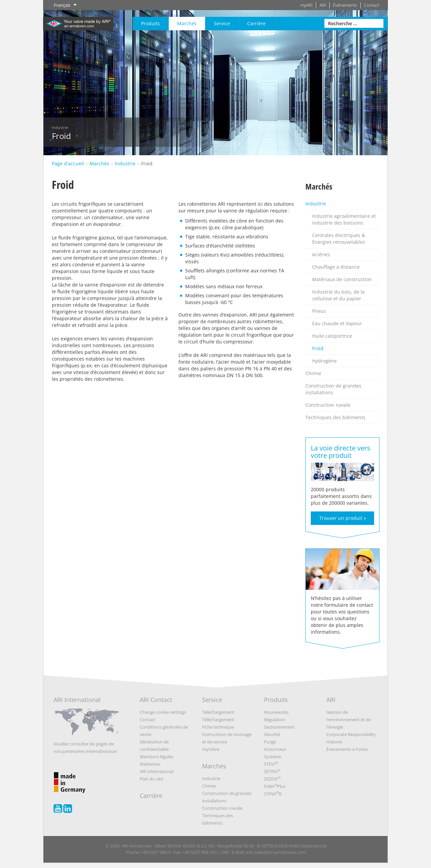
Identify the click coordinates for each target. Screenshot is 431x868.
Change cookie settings (163, 712)
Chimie (313, 373)
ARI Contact (156, 700)
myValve (211, 749)
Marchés (187, 23)
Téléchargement (218, 712)
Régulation (275, 720)
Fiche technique (218, 727)
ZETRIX (272, 771)
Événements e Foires (347, 749)
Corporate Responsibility (351, 734)
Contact (372, 5)
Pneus (319, 311)
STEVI (271, 764)
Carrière (256, 23)
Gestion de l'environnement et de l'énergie (349, 720)
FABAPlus (275, 786)
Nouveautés (276, 712)
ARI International (87, 718)
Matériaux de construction (342, 279)
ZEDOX (272, 779)
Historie (334, 742)
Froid (147, 163)
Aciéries (321, 254)
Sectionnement (279, 727)
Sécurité (272, 734)
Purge (270, 742)
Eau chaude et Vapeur (337, 323)
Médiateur (150, 764)
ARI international (157, 771)
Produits (151, 23)
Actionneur (275, 749)
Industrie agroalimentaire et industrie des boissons (344, 219)
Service (222, 23)
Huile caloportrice (332, 336)
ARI (323, 5)
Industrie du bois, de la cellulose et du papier (338, 295)
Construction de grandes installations (333, 389)
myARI (306, 5)
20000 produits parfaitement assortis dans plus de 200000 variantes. (342, 484)
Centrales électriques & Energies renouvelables (339, 239)
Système (273, 757)
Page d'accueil (68, 163)
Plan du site (151, 779)
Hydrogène (324, 361)
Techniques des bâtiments (335, 417)
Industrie (125, 163)
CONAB (273, 794)
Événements (345, 5)
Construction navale (328, 405)
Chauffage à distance (336, 267)
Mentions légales (157, 757)
